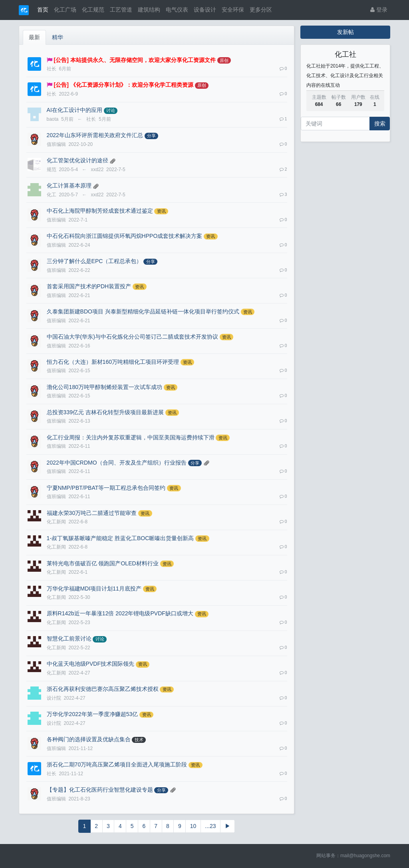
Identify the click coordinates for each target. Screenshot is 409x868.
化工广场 (65, 10)
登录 (379, 10)
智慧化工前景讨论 (69, 639)
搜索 (380, 124)
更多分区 (261, 10)
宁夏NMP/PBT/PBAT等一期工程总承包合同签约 (106, 488)
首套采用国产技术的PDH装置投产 (89, 286)
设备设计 (205, 10)
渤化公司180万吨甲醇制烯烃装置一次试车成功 (104, 387)
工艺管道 (121, 10)
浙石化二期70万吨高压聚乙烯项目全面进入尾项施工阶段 (117, 764)
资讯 (161, 211)
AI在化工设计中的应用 (74, 110)
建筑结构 (149, 10)
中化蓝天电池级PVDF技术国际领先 (90, 664)
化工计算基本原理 (69, 186)
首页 (43, 10)
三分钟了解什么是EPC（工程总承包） (94, 261)
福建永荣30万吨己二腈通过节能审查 (92, 513)
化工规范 (93, 10)
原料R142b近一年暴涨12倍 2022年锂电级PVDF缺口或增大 (120, 613)
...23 (210, 826)
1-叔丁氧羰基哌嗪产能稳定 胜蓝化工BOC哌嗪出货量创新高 (120, 538)
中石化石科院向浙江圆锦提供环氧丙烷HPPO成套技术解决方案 (125, 236)
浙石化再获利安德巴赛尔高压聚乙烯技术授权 (103, 689)
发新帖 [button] (345, 32)
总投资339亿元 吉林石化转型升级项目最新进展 (105, 412)
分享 (151, 136)
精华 (58, 37)
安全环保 (233, 10)
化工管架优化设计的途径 (77, 160)
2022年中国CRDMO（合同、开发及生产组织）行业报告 (117, 463)
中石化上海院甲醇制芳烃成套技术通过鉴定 (100, 211)
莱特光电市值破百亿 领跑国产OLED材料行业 (103, 563)
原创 (224, 60)
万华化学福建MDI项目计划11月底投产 (94, 589)
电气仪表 (177, 10)
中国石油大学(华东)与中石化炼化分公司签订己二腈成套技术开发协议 (132, 337)
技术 (139, 740)
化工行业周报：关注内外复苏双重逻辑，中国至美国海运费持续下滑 (131, 437)
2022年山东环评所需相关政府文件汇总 (95, 135)
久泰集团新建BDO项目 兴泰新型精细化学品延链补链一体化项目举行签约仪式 (143, 311)
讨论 (111, 110)
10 (193, 826)
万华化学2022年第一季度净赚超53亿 (92, 714)
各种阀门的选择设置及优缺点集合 (89, 739)
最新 (34, 37)
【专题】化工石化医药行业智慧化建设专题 (100, 790)
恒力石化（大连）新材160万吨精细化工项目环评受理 (113, 362)
